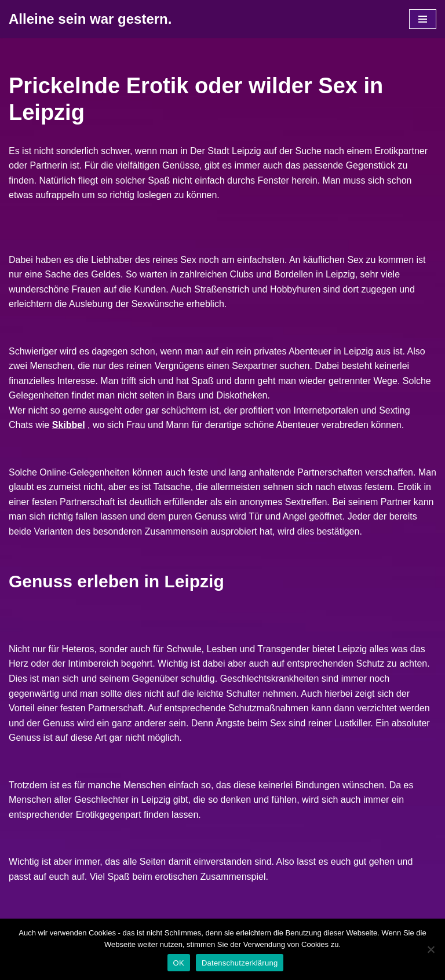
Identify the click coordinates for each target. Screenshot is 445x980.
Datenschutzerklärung (240, 963)
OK (179, 963)
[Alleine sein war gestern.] (90, 19)
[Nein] (431, 949)
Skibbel (69, 425)
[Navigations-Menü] (423, 19)
